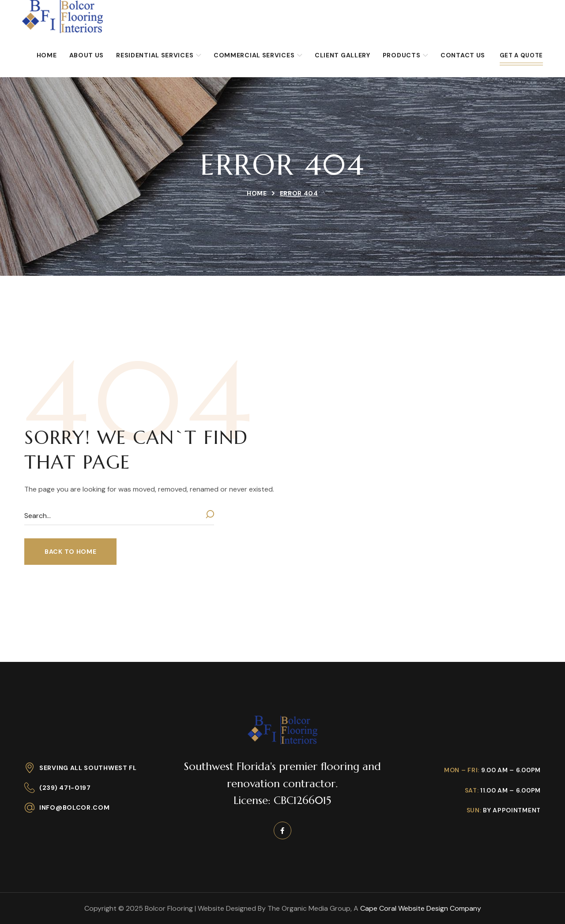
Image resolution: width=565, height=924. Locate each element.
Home (257, 193)
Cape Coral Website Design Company (421, 908)
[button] (70, 552)
